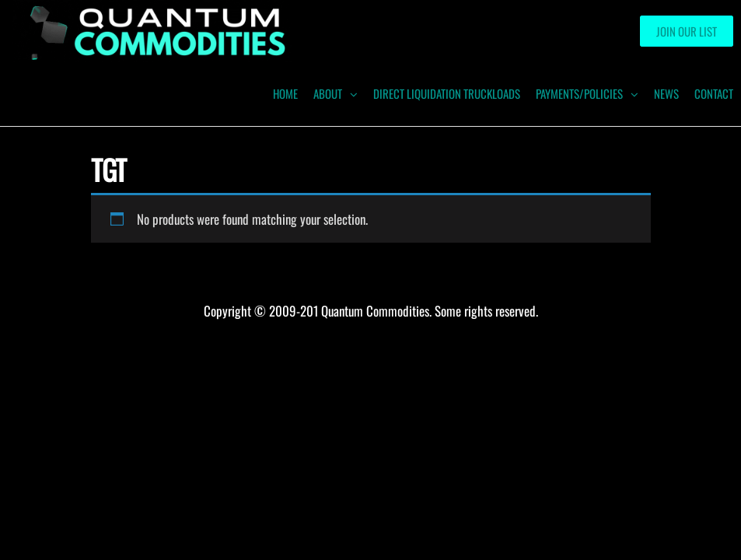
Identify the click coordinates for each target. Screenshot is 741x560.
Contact (714, 93)
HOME (285, 93)
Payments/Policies (579, 93)
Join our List (687, 31)
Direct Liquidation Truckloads (447, 93)
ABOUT (328, 93)
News (666, 93)
